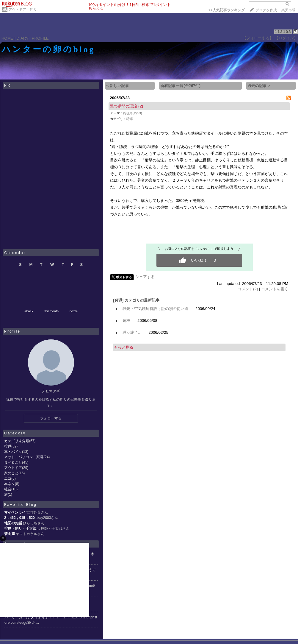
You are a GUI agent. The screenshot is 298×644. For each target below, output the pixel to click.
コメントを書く (275, 289)
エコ (8, 478)
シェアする (145, 277)
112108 (283, 32)
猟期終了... (132, 332)
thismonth (51, 311)
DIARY (23, 38)
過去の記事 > (259, 86)
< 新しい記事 (118, 86)
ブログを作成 (266, 10)
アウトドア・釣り (23, 10)
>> (227, 10)
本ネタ (10, 484)
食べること (13, 462)
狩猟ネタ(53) (132, 113)
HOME (7, 38)
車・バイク (13, 452)
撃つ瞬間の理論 (124, 106)
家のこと (11, 473)
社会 (8, 489)
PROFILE (40, 38)
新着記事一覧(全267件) (180, 86)
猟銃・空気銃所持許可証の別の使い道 (155, 309)
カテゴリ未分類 (17, 441)
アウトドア (13, 468)
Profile (12, 331)
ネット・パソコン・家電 (24, 457)
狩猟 (8, 446)
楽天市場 (288, 10)
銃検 (126, 321)
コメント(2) (248, 289)
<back (29, 311)
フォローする (51, 418)
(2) (141, 106)
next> (74, 311)
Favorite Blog (21, 505)
